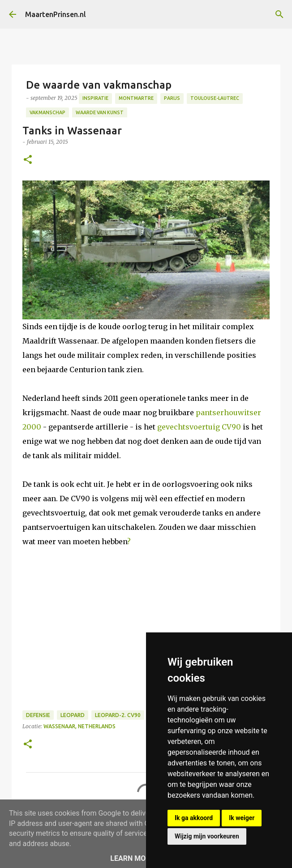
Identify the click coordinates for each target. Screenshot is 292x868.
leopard (73, 715)
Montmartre (136, 98)
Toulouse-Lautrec (215, 98)
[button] (28, 160)
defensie (38, 715)
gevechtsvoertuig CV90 (200, 427)
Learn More (132, 858)
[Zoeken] (279, 14)
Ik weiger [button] (242, 818)
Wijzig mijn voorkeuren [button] (207, 836)
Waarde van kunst (100, 112)
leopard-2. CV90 (118, 715)
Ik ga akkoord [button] (194, 818)
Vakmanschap (47, 112)
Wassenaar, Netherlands (79, 726)
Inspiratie (95, 98)
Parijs (172, 98)
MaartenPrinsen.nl (56, 14)
